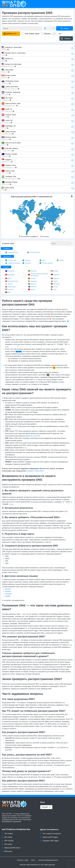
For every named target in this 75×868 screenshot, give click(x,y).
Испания (32, 278)
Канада (54, 271)
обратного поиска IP (33, 436)
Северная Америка (13, 263)
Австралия (10, 271)
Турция (31, 289)
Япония (9, 284)
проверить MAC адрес (51, 841)
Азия (42, 260)
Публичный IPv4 (11, 252)
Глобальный (10, 260)
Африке (26, 260)
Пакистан (32, 287)
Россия (54, 287)
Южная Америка (46, 263)
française (8, 594)
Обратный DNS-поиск (12, 848)
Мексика (32, 284)
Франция (55, 278)
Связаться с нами (23, 860)
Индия (54, 281)
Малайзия (55, 284)
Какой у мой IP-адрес (50, 837)
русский (46, 807)
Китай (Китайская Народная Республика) (38, 275)
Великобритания (12, 281)
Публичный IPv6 (33, 252)
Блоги (33, 860)
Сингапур (9, 289)
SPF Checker (9, 841)
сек (60, 34)
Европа (60, 260)
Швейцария (10, 275)
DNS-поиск (8, 851)
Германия (55, 275)
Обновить (47, 34)
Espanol (8, 591)
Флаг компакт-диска (32, 34)
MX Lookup (8, 837)
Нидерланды (10, 287)
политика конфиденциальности (48, 860)
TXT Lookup (9, 834)
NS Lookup (8, 844)
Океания (27, 263)
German (8, 589)
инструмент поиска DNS (35, 471)
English (8, 596)
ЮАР (8, 292)
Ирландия (32, 281)
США (54, 289)
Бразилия (32, 271)
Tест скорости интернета (52, 834)
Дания (8, 278)
